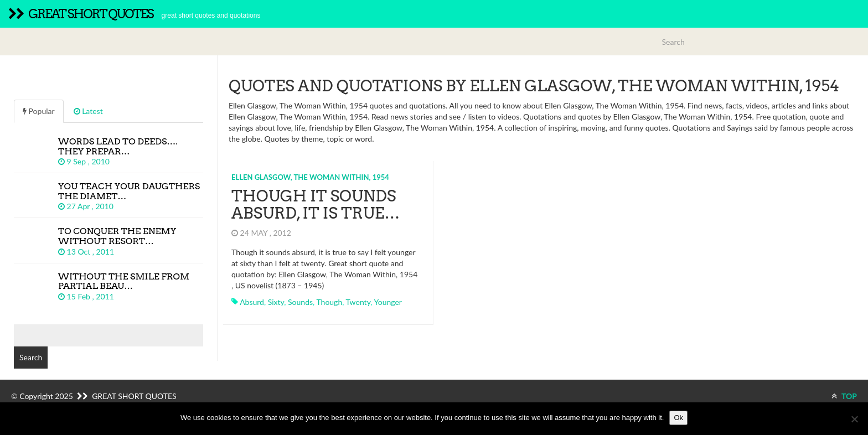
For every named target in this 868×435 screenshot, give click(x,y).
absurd (252, 302)
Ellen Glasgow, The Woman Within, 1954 (310, 177)
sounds (300, 302)
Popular (39, 111)
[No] (854, 419)
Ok (678, 418)
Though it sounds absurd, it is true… (316, 204)
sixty (276, 302)
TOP (844, 396)
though (329, 302)
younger (388, 302)
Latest (88, 111)
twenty (358, 302)
